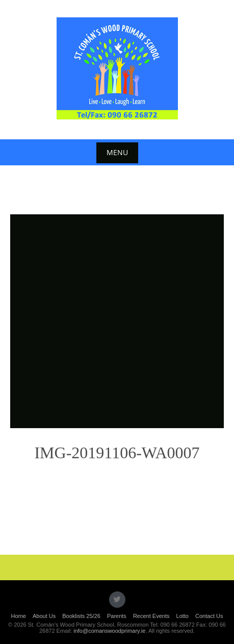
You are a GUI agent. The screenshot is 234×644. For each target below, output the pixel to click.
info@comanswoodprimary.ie (109, 631)
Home (19, 616)
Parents (117, 616)
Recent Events (151, 616)
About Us (44, 616)
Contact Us (209, 616)
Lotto (183, 616)
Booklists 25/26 (81, 616)
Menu (117, 152)
